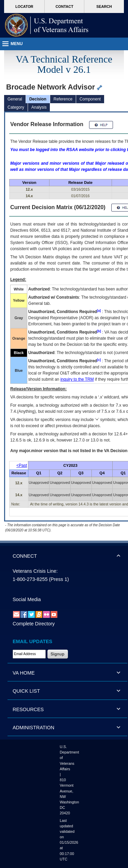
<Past (22, 465)
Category (16, 107)
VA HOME (24, 673)
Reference (63, 99)
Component (90, 99)
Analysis (39, 107)
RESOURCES (28, 709)
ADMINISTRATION (33, 728)
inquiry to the (77, 379)
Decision (38, 99)
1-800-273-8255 (30, 579)
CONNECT (25, 556)
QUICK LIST (26, 691)
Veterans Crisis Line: (35, 571)
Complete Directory (34, 624)
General (15, 99)
